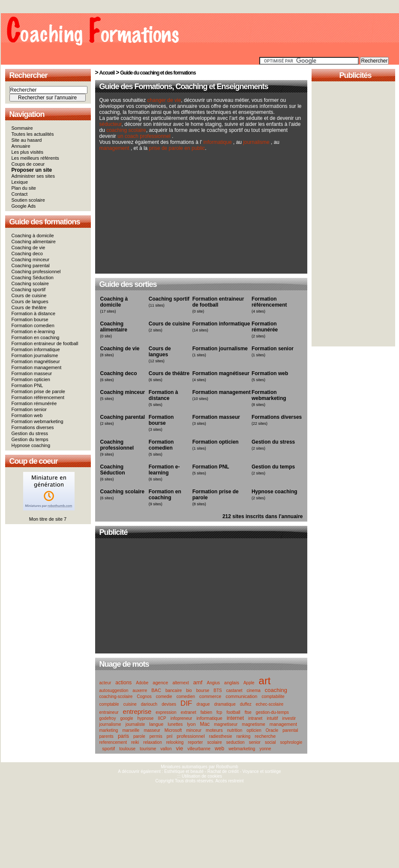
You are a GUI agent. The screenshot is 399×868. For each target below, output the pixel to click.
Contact (20, 194)
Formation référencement (38, 397)
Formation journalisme (35, 355)
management (115, 148)
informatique (218, 142)
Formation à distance (34, 313)
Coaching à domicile (33, 236)
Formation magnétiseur (36, 361)
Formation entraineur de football (45, 343)
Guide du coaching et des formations (158, 73)
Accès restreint (229, 781)
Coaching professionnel (36, 271)
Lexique (20, 182)
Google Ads (24, 206)
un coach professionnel (144, 136)
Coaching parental (31, 265)
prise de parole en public (177, 148)
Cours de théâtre (29, 307)
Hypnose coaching (31, 445)
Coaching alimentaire (34, 242)
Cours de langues (30, 301)
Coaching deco (27, 254)
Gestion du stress (30, 433)
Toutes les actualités (33, 134)
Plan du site (24, 188)
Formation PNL (27, 385)
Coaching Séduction (33, 277)
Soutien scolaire (28, 200)
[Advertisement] (168, 217)
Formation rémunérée (34, 403)
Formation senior (29, 409)
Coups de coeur (28, 164)
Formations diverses (33, 427)
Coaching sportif (29, 289)
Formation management (37, 367)
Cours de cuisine (29, 295)
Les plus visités (28, 152)
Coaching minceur (31, 260)
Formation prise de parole (38, 391)
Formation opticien (31, 379)
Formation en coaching (36, 337)
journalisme (256, 142)
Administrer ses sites (33, 176)
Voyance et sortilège (262, 771)
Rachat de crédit (223, 771)
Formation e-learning (33, 331)
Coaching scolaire (30, 283)
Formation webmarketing (37, 421)
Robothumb (227, 767)
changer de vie (164, 100)
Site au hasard (27, 140)
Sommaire (22, 128)
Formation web (27, 415)
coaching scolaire (126, 130)
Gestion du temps (30, 439)
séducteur (111, 124)
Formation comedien (33, 325)
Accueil (107, 73)
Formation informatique (36, 349)
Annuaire (21, 146)
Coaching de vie (28, 248)
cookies (215, 776)
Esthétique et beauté (184, 771)
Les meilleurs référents (35, 158)
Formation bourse (30, 319)
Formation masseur (32, 373)
